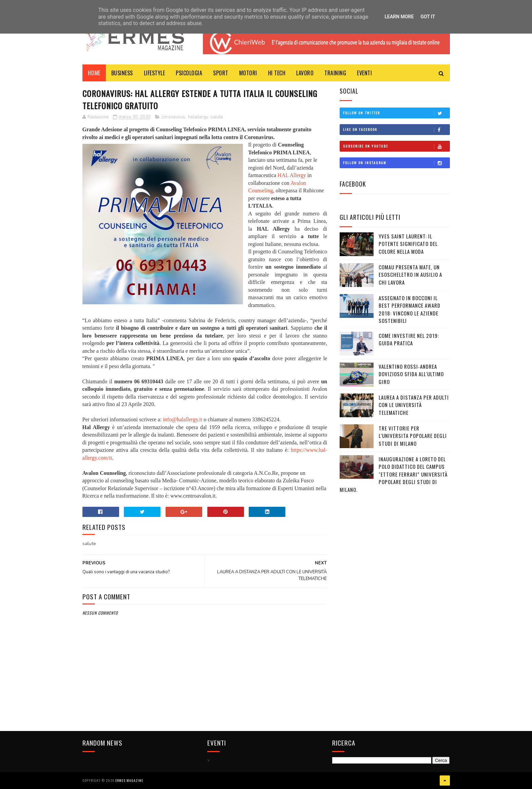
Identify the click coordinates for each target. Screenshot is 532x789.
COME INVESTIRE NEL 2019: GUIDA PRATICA (409, 339)
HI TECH (277, 73)
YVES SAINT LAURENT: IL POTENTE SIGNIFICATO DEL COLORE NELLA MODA (408, 244)
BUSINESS (122, 73)
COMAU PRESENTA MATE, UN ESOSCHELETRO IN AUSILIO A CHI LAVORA (410, 275)
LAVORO (305, 73)
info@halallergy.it (183, 419)
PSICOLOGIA (189, 73)
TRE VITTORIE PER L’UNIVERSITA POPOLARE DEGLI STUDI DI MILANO (413, 436)
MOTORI (248, 73)
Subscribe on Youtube (396, 146)
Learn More (399, 17)
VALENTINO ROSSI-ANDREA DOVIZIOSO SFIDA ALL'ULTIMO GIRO (411, 374)
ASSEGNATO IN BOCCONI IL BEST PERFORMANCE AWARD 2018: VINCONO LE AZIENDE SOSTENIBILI (410, 309)
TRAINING (335, 73)
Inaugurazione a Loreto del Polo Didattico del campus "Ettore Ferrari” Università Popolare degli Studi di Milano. (394, 474)
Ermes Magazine (129, 780)
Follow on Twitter (396, 113)
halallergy (198, 117)
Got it (428, 17)
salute (217, 117)
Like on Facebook (396, 130)
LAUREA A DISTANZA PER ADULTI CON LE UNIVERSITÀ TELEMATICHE (414, 405)
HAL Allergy (292, 175)
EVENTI (364, 73)
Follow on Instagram (396, 163)
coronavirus (173, 117)
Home (94, 73)
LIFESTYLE (155, 73)
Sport (221, 73)
